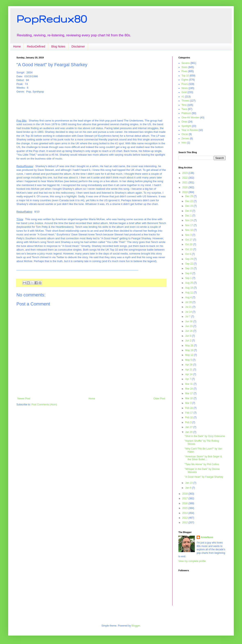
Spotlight (186, 126)
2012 (185, 523)
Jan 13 (189, 483)
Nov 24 (189, 220)
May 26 (190, 346)
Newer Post (24, 399)
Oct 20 (189, 244)
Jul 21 (189, 307)
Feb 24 (189, 408)
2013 (185, 518)
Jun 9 (189, 336)
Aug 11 (189, 293)
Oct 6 (188, 254)
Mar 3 (189, 403)
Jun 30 (189, 321)
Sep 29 (189, 259)
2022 (185, 178)
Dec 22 (189, 201)
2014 (185, 513)
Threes (185, 101)
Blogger (136, 626)
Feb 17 (189, 413)
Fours (185, 84)
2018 (185, 494)
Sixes (184, 67)
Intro (184, 143)
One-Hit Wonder (190, 118)
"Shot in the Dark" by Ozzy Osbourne (205, 436)
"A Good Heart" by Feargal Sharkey (204, 477)
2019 (185, 192)
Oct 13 (189, 249)
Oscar (185, 134)
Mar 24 (189, 389)
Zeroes (185, 139)
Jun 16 (189, 331)
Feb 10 (189, 417)
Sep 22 (189, 264)
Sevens (186, 63)
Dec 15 (189, 206)
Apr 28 (189, 365)
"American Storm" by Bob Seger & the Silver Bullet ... (203, 458)
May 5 (189, 360)
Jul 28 (189, 302)
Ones (184, 122)
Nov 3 (189, 235)
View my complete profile (192, 561)
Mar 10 (189, 398)
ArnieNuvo (207, 537)
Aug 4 (189, 297)
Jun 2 (189, 341)
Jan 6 (189, 488)
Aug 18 (189, 288)
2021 (185, 183)
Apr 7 (188, 379)
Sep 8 (189, 273)
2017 (185, 498)
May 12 (190, 355)
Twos (184, 109)
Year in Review (190, 130)
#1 (183, 97)
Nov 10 (189, 230)
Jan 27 (189, 427)
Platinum (186, 113)
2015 (185, 508)
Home (17, 46)
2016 (185, 503)
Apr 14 (189, 374)
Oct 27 (189, 240)
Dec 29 (189, 196)
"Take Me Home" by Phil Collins (202, 464)
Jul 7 (188, 317)
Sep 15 (189, 268)
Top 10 (185, 76)
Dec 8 (189, 211)
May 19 (190, 350)
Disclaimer (78, 46)
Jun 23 (189, 326)
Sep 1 (189, 278)
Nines (185, 88)
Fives (184, 71)
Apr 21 (189, 370)
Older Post (159, 399)
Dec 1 (189, 216)
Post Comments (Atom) (44, 405)
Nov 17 (189, 225)
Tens (184, 105)
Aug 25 (189, 283)
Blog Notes (58, 46)
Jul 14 (189, 312)
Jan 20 (189, 432)
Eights (185, 80)
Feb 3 (189, 422)
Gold (184, 92)
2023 (185, 173)
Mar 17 (189, 393)
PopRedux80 (52, 19)
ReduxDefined (36, 46)
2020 (185, 187)
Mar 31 (189, 384)
